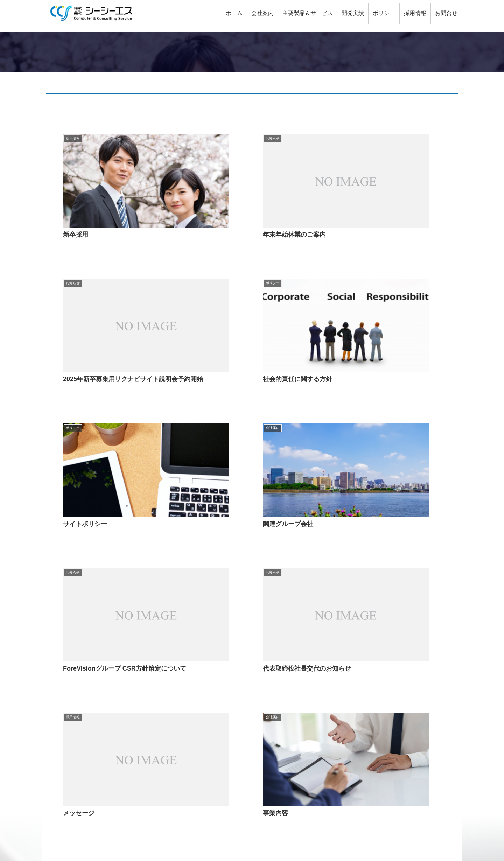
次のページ (252, 606)
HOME (56, 684)
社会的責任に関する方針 (365, 768)
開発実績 (339, 684)
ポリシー (339, 726)
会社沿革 (206, 709)
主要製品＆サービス (213, 734)
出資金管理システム (220, 785)
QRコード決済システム (224, 751)
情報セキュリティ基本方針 (368, 734)
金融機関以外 (351, 709)
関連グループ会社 (217, 718)
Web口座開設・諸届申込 (226, 768)
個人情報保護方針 (357, 751)
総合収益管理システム (223, 743)
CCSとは (59, 692)
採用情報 (59, 701)
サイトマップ (440, 825)
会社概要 (206, 692)
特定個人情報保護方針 (363, 743)
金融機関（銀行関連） (363, 692)
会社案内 (199, 684)
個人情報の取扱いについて (368, 760)
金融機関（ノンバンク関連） (371, 701)
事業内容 (206, 701)
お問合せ (59, 709)
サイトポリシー (401, 825)
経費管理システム (217, 793)
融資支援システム (217, 760)
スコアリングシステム (223, 776)
